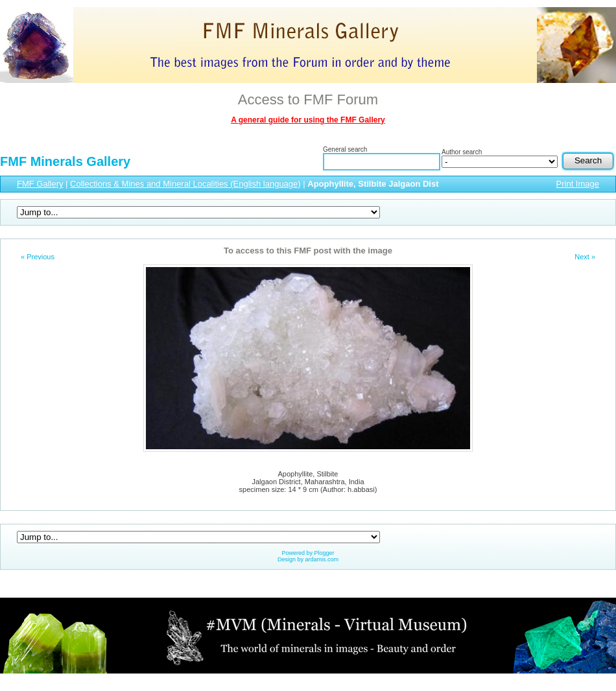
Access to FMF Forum (308, 100)
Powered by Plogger (308, 553)
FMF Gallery (40, 184)
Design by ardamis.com (308, 559)
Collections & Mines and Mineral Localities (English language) (185, 184)
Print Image (578, 184)
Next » (585, 257)
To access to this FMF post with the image (308, 251)
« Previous (38, 257)
